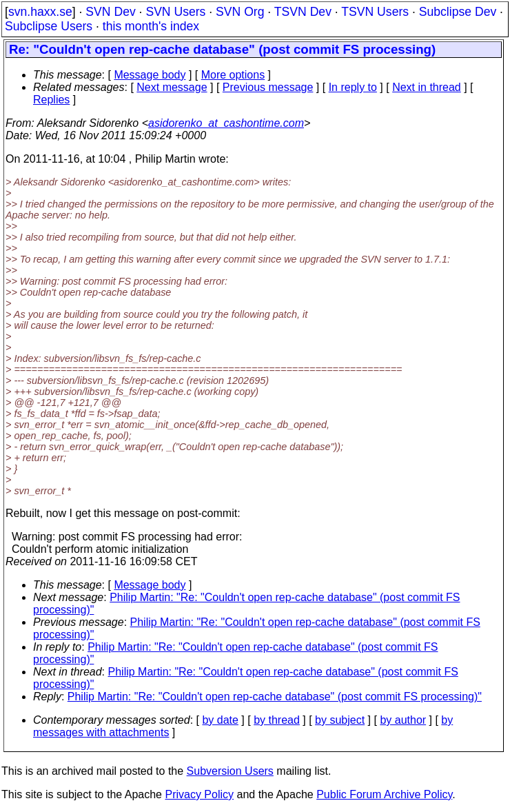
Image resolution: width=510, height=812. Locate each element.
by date (220, 720)
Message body (150, 75)
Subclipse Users (49, 26)
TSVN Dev (303, 12)
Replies (51, 100)
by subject (340, 720)
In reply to (353, 87)
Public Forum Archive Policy (384, 794)
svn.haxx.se (40, 12)
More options (233, 75)
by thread (277, 720)
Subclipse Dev (458, 12)
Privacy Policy (199, 794)
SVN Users (175, 12)
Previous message (268, 87)
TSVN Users (375, 12)
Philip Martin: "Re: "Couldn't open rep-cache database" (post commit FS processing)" (275, 697)
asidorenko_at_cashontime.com (226, 123)
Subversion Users (230, 771)
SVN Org (240, 12)
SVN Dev (110, 12)
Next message (172, 87)
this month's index (151, 26)
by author (403, 720)
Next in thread (427, 87)
